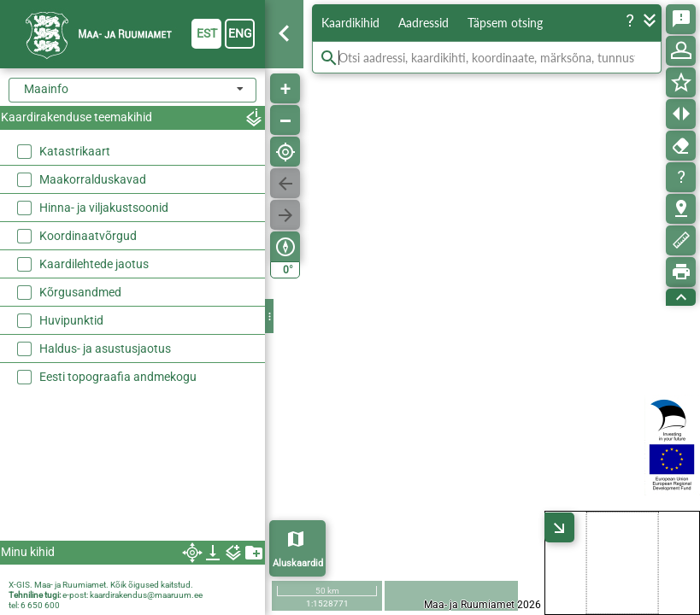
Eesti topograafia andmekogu (118, 377)
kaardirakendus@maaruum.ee (146, 595)
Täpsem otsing (505, 23)
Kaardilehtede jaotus (94, 264)
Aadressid (424, 23)
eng (240, 33)
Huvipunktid (71, 320)
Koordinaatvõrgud (88, 236)
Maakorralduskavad (93, 179)
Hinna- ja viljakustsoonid (104, 208)
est (207, 33)
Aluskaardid (298, 563)
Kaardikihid (350, 23)
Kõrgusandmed (80, 292)
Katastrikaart (75, 151)
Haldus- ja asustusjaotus (105, 348)
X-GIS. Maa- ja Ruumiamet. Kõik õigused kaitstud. (101, 585)
